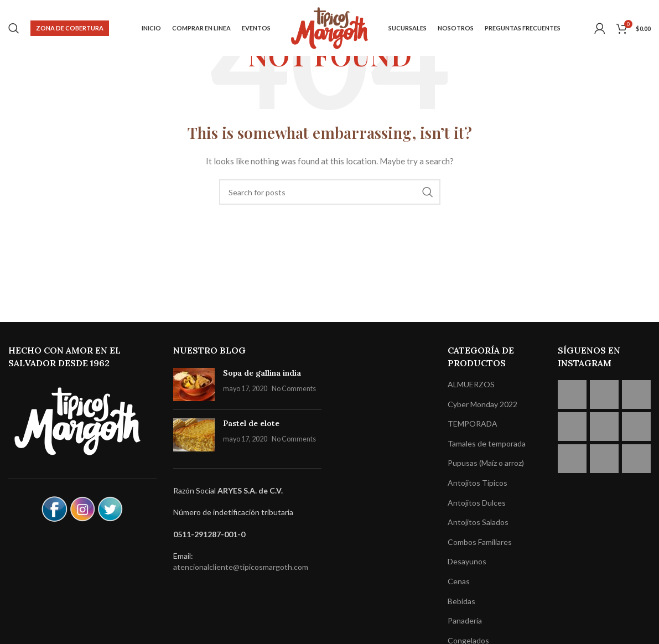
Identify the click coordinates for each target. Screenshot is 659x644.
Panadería (465, 620)
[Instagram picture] (572, 394)
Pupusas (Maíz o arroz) (486, 463)
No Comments (294, 389)
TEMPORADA (473, 424)
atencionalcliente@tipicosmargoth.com (241, 567)
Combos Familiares (480, 542)
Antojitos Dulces (477, 503)
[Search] (14, 29)
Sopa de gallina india (262, 373)
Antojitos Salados (478, 522)
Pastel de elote (251, 423)
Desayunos (467, 561)
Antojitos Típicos (478, 483)
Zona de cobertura (70, 29)
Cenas (459, 581)
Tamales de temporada (487, 443)
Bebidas (461, 601)
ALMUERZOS (471, 384)
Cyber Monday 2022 (482, 404)
